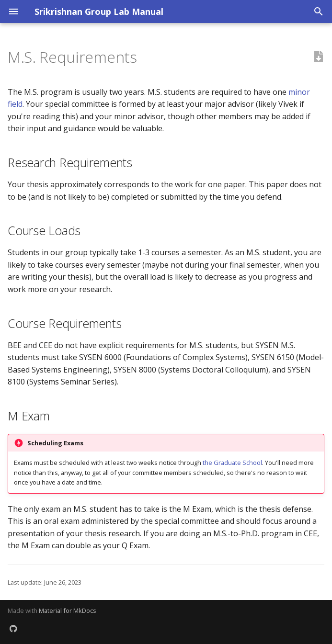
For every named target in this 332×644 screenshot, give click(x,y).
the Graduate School (232, 463)
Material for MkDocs (68, 610)
